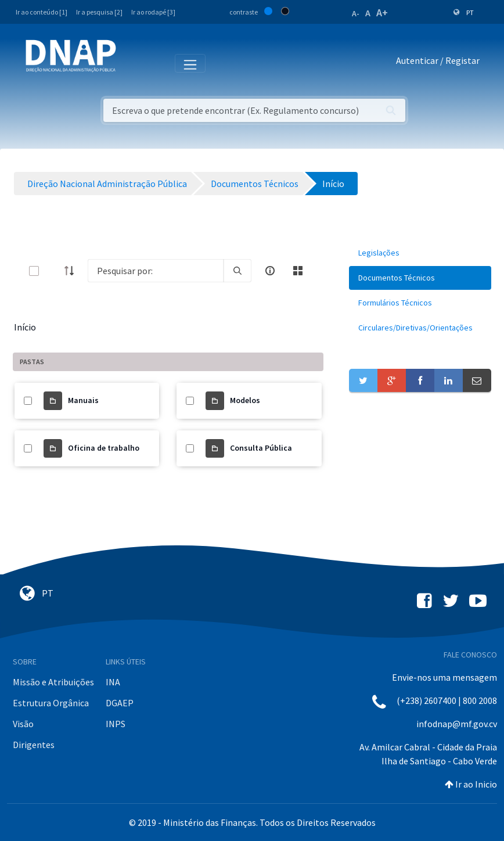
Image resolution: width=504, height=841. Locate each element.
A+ (382, 12)
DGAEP (120, 703)
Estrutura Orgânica (51, 703)
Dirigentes (34, 745)
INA (113, 682)
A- (356, 13)
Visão (23, 724)
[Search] (156, 271)
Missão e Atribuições (53, 682)
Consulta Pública (261, 448)
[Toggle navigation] (133, 63)
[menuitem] (420, 253)
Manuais (83, 400)
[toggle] (53, 271)
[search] (237, 271)
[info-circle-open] (270, 271)
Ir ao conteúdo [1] (42, 12)
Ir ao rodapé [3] (153, 12)
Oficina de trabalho (104, 448)
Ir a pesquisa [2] (99, 12)
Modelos (245, 400)
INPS (116, 724)
